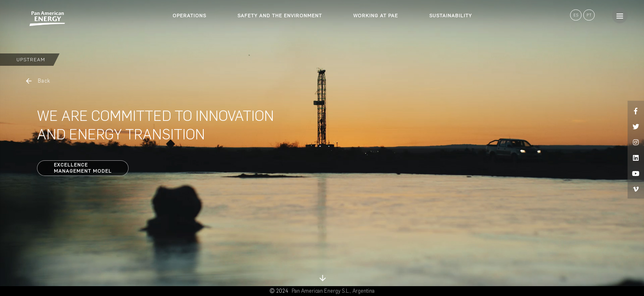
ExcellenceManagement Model (83, 168)
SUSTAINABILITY (451, 16)
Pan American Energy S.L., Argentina (333, 291)
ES (576, 15)
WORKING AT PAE (376, 16)
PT (589, 15)
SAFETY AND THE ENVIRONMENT (280, 16)
